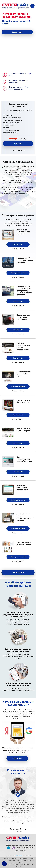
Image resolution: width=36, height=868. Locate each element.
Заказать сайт (18, 244)
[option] (18, 786)
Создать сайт (17, 32)
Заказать (18, 144)
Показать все (18, 572)
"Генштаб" (19, 856)
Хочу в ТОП (17, 758)
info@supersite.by (21, 851)
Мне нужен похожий (18, 273)
